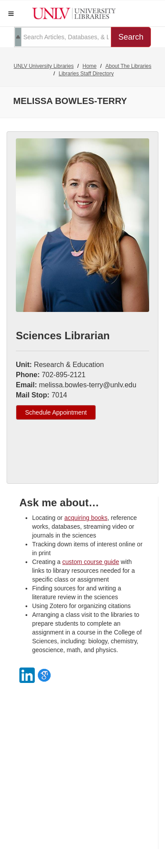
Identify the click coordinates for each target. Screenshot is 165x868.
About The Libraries (129, 66)
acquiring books (86, 518)
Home (89, 66)
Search (131, 37)
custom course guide (90, 562)
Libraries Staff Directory (86, 74)
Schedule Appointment (56, 412)
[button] (11, 14)
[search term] (63, 37)
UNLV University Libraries (44, 66)
